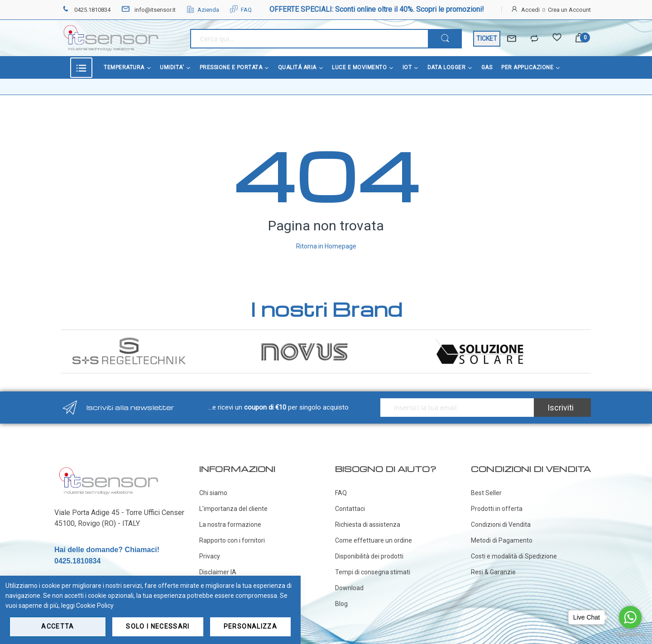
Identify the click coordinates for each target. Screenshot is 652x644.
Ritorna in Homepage (326, 246)
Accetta (58, 626)
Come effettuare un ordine (374, 540)
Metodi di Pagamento (502, 540)
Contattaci (350, 509)
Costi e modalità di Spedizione (514, 556)
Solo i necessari (158, 626)
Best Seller (486, 493)
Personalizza (250, 626)
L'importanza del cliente (233, 509)
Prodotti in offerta (497, 509)
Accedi (530, 10)
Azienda (203, 10)
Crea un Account (569, 10)
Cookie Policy (95, 606)
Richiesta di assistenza (368, 525)
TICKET (487, 38)
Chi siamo (213, 493)
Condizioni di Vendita (501, 525)
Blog (341, 604)
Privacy (210, 556)
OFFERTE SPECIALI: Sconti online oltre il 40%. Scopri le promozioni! (377, 9)
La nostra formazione (230, 525)
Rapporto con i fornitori (232, 540)
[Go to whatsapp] (630, 617)
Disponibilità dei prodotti (369, 556)
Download (349, 588)
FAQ (241, 10)
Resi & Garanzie (493, 572)
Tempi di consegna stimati (373, 572)
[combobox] (309, 39)
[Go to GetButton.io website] (630, 635)
